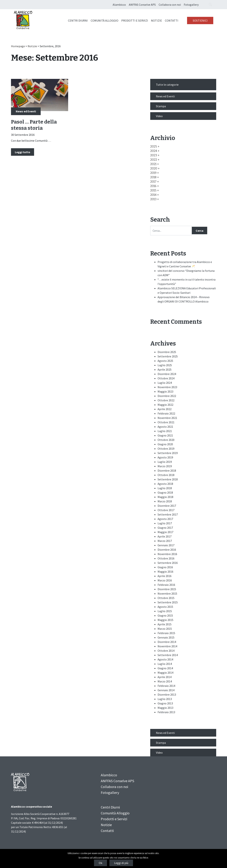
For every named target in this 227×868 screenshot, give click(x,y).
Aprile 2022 (165, 409)
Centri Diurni (78, 20)
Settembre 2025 (168, 356)
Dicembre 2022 (167, 396)
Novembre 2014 (167, 646)
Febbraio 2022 (166, 413)
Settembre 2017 (168, 514)
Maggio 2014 (165, 673)
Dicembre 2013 (167, 695)
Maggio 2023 (165, 391)
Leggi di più (121, 863)
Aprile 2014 (165, 677)
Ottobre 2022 (166, 400)
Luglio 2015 (165, 611)
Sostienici (200, 20)
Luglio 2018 (165, 488)
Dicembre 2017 (167, 506)
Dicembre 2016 (167, 550)
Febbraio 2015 (166, 633)
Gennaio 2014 (166, 690)
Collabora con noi (170, 5)
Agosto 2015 (165, 607)
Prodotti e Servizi (135, 20)
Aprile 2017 (165, 536)
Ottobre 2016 (166, 558)
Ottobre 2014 (166, 651)
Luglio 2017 (165, 523)
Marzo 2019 (165, 466)
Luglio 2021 (165, 431)
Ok (100, 863)
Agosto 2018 (165, 484)
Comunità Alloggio (105, 20)
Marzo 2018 (165, 501)
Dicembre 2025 (167, 352)
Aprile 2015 (165, 624)
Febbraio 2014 (166, 686)
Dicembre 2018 (167, 471)
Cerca (200, 231)
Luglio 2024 (165, 383)
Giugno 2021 (165, 435)
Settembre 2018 (168, 479)
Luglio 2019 (165, 462)
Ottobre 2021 (166, 422)
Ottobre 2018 (166, 475)
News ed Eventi (26, 111)
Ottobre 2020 (166, 440)
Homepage (18, 46)
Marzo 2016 (165, 580)
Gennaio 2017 (166, 545)
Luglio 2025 (165, 365)
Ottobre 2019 (166, 449)
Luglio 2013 (165, 699)
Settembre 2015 (168, 602)
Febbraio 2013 (166, 712)
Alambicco (119, 5)
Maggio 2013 (165, 708)
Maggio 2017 (165, 532)
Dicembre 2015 (167, 589)
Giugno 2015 (165, 615)
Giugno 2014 (165, 668)
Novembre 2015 (167, 593)
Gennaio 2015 (166, 637)
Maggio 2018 (165, 497)
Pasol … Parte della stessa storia (34, 125)
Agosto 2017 (165, 519)
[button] (155, 146)
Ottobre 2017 (166, 510)
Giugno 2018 (165, 492)
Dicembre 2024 (167, 374)
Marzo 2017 (165, 541)
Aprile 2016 (165, 576)
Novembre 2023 (167, 387)
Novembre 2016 (167, 554)
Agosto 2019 (165, 457)
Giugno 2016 (165, 567)
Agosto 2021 (165, 427)
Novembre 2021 (167, 418)
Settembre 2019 (168, 453)
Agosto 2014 (165, 659)
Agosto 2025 (165, 361)
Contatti (172, 20)
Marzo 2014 (165, 681)
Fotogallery (191, 5)
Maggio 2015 (165, 620)
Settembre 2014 (168, 655)
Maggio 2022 (165, 405)
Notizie (156, 20)
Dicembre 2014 (167, 642)
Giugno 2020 (165, 444)
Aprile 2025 (165, 369)
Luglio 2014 (165, 664)
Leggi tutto (23, 152)
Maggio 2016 (165, 572)
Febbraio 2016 (166, 585)
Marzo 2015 (165, 629)
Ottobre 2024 (166, 378)
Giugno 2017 (165, 528)
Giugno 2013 (165, 703)
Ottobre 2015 (166, 598)
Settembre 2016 (168, 563)
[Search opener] (210, 5)
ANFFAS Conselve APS (142, 5)
